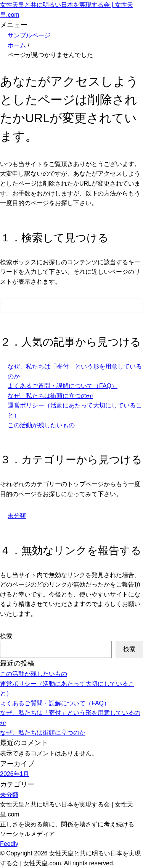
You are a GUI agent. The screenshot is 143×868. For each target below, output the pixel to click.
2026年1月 (15, 774)
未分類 (17, 516)
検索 (6, 636)
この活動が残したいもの (41, 425)
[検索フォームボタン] (132, 307)
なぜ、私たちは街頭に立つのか (50, 396)
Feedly (9, 844)
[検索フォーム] (64, 305)
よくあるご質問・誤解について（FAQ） (63, 386)
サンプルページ (29, 35)
